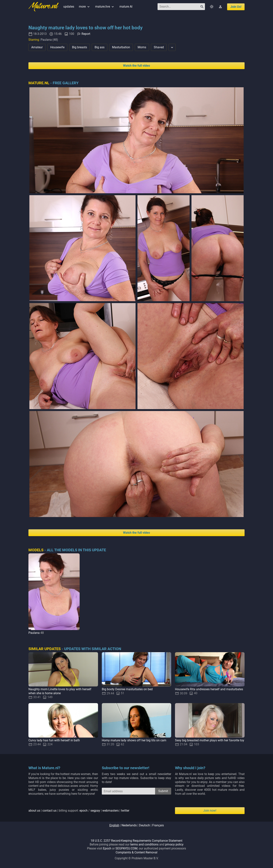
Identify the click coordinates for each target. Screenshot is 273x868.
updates (69, 7)
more (85, 7)
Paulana (34, 633)
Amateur (37, 47)
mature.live (105, 7)
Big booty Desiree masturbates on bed (127, 689)
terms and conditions (144, 844)
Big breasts (80, 47)
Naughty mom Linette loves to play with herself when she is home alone (60, 691)
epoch (84, 811)
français (158, 825)
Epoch (107, 848)
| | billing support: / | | (79, 811)
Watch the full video (136, 66)
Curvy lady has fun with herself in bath (54, 740)
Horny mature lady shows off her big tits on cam (134, 740)
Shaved (159, 47)
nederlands (129, 825)
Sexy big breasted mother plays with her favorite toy (210, 740)
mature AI (126, 7)
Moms (142, 47)
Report (86, 34)
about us (34, 811)
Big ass (100, 47)
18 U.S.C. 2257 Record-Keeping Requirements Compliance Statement (136, 841)
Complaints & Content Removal (136, 852)
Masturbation (121, 47)
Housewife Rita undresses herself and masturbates (209, 689)
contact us (49, 811)
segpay (95, 811)
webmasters (111, 811)
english (114, 825)
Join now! (210, 811)
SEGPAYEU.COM (126, 848)
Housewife (57, 47)
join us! (236, 7)
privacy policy (174, 844)
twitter (125, 811)
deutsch (144, 825)
